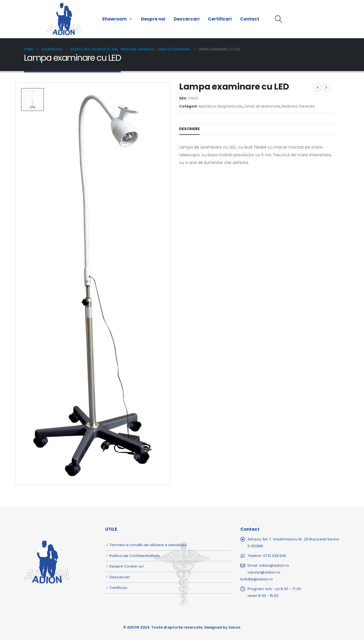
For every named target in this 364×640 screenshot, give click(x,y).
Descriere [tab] (189, 129)
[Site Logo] (64, 19)
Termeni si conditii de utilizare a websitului (148, 545)
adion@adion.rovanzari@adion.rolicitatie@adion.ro (265, 572)
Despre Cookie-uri (126, 566)
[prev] (318, 88)
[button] (278, 19)
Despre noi (153, 19)
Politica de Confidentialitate (135, 556)
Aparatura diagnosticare (220, 106)
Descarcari (187, 19)
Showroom (117, 19)
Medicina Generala (298, 106)
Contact (250, 19)
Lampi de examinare (262, 106)
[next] (326, 88)
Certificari (220, 19)
